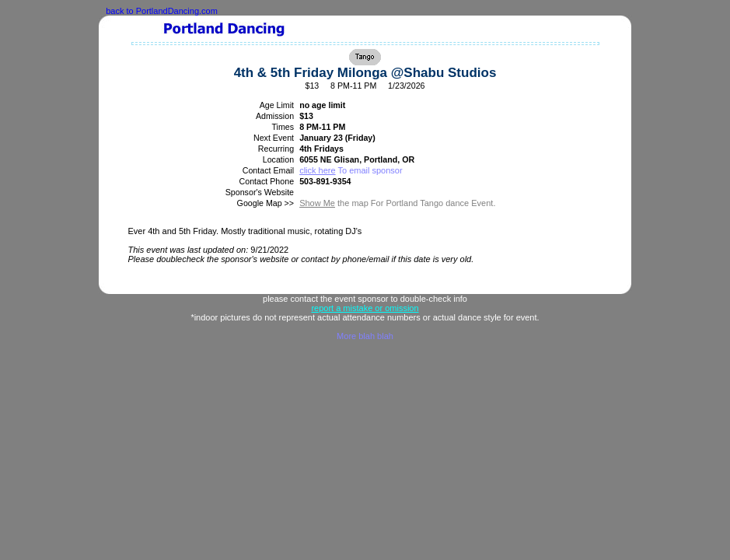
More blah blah (365, 336)
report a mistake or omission (365, 308)
